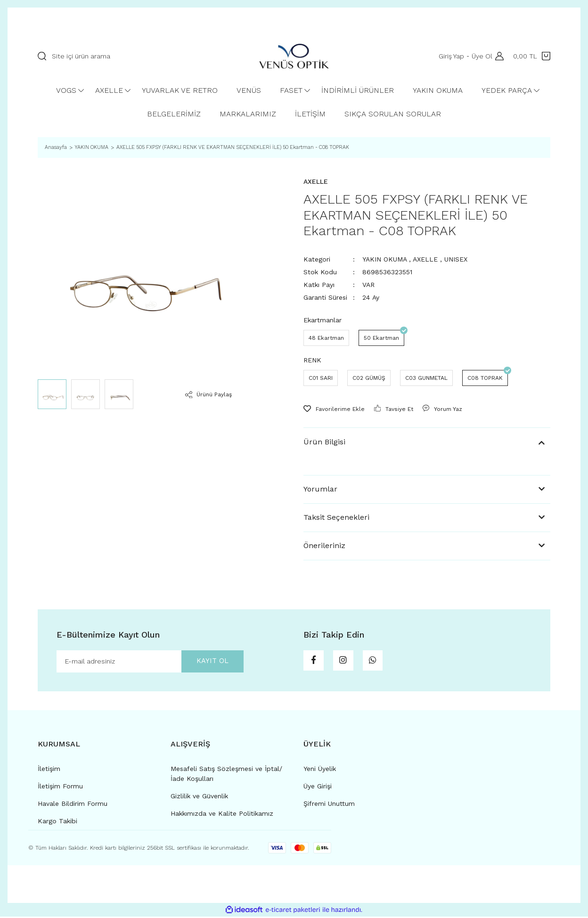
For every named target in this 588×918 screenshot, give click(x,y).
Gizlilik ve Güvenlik (199, 797)
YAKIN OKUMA (384, 259)
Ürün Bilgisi (324, 442)
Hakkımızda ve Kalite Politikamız (222, 815)
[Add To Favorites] (334, 409)
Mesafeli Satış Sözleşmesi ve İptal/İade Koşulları (226, 775)
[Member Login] (497, 56)
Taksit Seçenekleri (336, 517)
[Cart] (532, 56)
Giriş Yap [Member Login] (449, 56)
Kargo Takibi (57, 822)
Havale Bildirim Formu (73, 805)
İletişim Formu (60, 787)
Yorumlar (320, 489)
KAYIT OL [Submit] (208, 662)
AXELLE (425, 259)
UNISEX (456, 259)
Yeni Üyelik (320, 770)
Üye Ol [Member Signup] (480, 56)
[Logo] (294, 56)
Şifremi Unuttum (329, 805)
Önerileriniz (324, 545)
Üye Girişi (318, 787)
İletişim (49, 770)
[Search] (139, 56)
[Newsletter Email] (150, 662)
